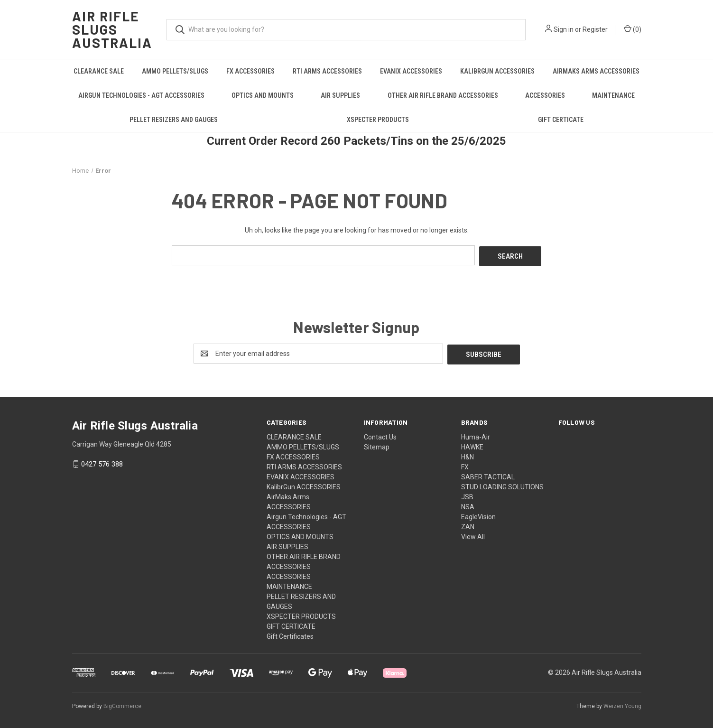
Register (595, 29)
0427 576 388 (102, 462)
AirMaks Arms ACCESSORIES (596, 71)
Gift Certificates (290, 634)
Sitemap (377, 445)
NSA (468, 504)
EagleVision (478, 514)
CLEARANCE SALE (99, 71)
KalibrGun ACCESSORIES (497, 71)
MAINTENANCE (613, 95)
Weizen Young (622, 704)
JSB (467, 495)
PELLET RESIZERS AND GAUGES (174, 120)
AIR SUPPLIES (340, 95)
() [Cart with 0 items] (633, 29)
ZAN (468, 524)
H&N (468, 455)
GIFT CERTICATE (561, 120)
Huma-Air (476, 435)
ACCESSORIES (545, 95)
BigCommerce (122, 704)
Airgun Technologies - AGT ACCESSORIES (141, 95)
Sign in (564, 29)
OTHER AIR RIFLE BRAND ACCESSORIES (443, 95)
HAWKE (472, 445)
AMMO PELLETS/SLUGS (175, 71)
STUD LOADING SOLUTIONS (502, 485)
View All (473, 534)
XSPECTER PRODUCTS (378, 120)
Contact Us (380, 435)
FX (465, 465)
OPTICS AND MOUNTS (263, 95)
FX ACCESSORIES (250, 71)
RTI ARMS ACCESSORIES (327, 71)
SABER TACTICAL (488, 475)
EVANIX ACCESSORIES (411, 71)
